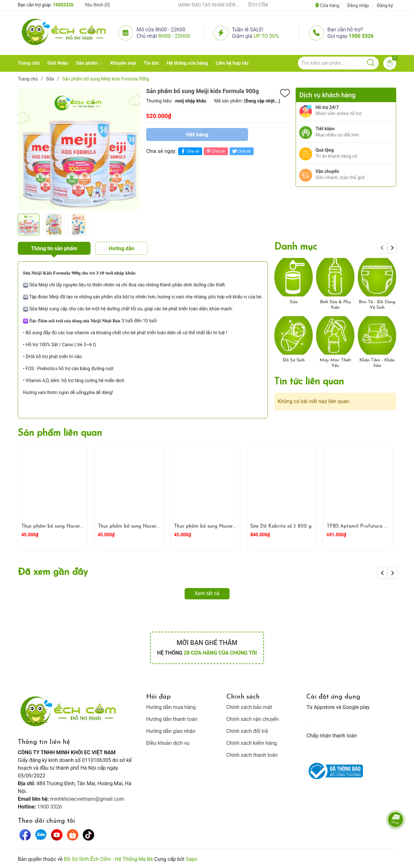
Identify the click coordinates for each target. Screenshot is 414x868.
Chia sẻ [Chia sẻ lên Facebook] (189, 151)
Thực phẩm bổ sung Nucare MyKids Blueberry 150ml (80, 526)
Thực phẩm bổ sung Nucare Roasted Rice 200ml (229, 526)
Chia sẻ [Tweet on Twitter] (241, 151)
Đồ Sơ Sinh (294, 360)
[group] (79, 149)
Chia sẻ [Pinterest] (215, 151)
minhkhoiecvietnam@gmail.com (87, 799)
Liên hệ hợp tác (232, 63)
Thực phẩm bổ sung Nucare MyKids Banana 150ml (154, 526)
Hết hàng (197, 134)
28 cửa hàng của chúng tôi (220, 653)
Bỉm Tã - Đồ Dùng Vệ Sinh (377, 305)
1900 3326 (361, 36)
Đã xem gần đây (53, 572)
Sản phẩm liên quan (60, 433)
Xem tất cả (207, 593)
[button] (392, 248)
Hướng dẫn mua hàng (171, 707)
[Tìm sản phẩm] (338, 63)
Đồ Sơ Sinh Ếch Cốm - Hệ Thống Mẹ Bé (109, 859)
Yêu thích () (97, 5)
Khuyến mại (123, 63)
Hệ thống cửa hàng (187, 63)
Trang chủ (29, 63)
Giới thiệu (58, 63)
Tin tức (151, 63)
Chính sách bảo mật (249, 707)
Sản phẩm (87, 63)
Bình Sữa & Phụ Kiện (335, 305)
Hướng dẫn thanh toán (172, 719)
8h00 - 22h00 (174, 36)
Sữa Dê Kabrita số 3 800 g (281, 526)
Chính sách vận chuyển (253, 719)
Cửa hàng (327, 5)
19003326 (63, 5)
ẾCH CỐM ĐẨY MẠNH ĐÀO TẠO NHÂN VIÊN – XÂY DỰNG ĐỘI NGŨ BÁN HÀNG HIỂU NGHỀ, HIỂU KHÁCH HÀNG (204, 5)
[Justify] (371, 63)
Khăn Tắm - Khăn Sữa (377, 363)
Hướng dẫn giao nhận (171, 731)
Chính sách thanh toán (252, 755)
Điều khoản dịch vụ (168, 743)
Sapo (191, 859)
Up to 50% (266, 36)
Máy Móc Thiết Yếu (335, 363)
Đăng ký (385, 5)
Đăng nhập (358, 5)
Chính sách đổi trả (247, 731)
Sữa (294, 302)
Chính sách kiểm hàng (252, 743)
